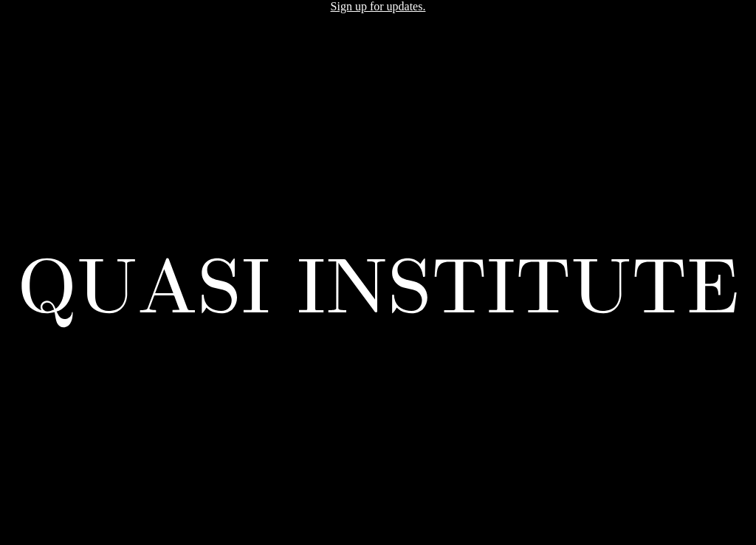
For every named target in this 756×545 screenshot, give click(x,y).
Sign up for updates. (378, 6)
